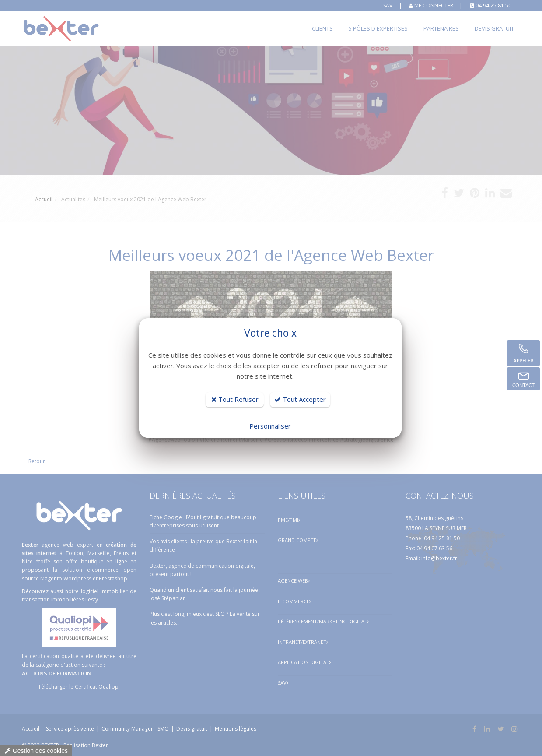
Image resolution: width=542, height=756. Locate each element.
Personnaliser (270, 426)
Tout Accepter (300, 399)
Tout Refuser (235, 399)
